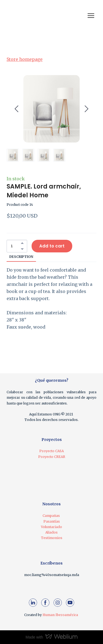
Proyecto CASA (51, 451)
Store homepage (25, 59)
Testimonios (52, 538)
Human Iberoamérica (60, 615)
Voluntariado (51, 527)
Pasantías (52, 521)
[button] (22, 243)
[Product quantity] (16, 246)
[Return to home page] (29, 15)
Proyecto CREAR (52, 457)
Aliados (51, 532)
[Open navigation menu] (91, 16)
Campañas (51, 516)
